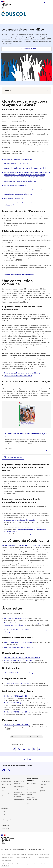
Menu (50, 3)
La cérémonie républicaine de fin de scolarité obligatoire (22, 545)
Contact (18, 858)
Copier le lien (39, 749)
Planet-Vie (43, 787)
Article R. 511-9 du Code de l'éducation (17, 647)
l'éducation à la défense (12, 198)
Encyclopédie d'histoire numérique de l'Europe (33, 799)
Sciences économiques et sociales (44, 792)
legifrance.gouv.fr (19, 849)
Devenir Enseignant (6, 784)
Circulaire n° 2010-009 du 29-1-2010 (16, 712)
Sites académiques (19, 799)
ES (36, 858)
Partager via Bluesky (24, 749)
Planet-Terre (43, 784)
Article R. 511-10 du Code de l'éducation (18, 673)
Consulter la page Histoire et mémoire (17, 375)
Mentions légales (6, 854)
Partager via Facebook (14, 749)
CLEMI (3, 796)
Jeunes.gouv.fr (5, 826)
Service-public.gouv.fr (7, 823)
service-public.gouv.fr (36, 849)
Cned (3, 790)
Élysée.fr (4, 811)
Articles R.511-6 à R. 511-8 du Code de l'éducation (21, 658)
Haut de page (28, 759)
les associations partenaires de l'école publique (20, 520)
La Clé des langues (45, 781)
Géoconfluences (32, 804)
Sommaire (8, 90)
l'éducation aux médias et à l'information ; (18, 194)
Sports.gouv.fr (5, 829)
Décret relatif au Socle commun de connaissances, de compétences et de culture (22, 624)
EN (33, 858)
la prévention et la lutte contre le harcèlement (20, 181)
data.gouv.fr (5, 849)
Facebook (4, 770)
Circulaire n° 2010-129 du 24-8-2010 (16, 725)
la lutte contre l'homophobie (14, 185)
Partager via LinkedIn (29, 749)
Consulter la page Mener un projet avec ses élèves (21, 373)
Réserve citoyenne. (23, 534)
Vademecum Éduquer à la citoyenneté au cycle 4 (26, 435)
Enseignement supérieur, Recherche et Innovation (20, 794)
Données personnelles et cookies (20, 854)
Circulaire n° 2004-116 (11, 703)
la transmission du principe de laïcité (17, 164)
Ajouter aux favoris (28, 49)
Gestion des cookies (36, 854)
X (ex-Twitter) (9, 770)
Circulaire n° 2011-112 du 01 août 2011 (17, 683)
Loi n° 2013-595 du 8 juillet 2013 (15, 618)
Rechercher (45, 3)
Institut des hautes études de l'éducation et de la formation (20, 788)
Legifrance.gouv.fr (6, 820)
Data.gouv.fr (5, 814)
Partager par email (34, 749)
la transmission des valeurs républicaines (18, 159)
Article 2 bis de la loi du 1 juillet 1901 (17, 642)
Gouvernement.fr (6, 817)
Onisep (3, 787)
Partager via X (19, 749)
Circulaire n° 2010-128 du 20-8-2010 (16, 696)
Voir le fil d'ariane (6, 21)
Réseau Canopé (6, 793)
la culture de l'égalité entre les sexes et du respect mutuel (24, 168)
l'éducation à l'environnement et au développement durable (25, 190)
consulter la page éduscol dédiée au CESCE (19, 274)
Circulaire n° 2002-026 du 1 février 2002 (18, 660)
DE (30, 858)
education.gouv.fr (6, 781)
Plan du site (25, 858)
